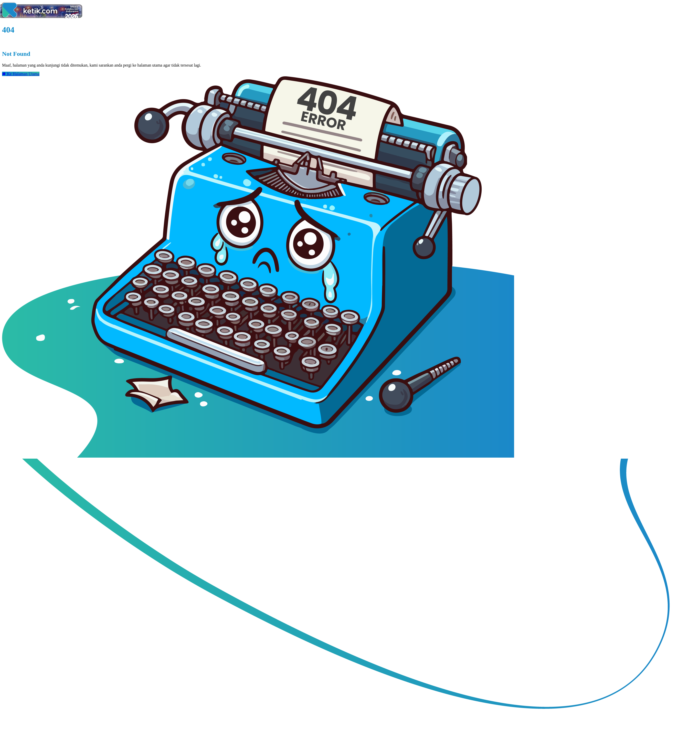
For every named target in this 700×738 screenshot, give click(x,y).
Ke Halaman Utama (21, 74)
